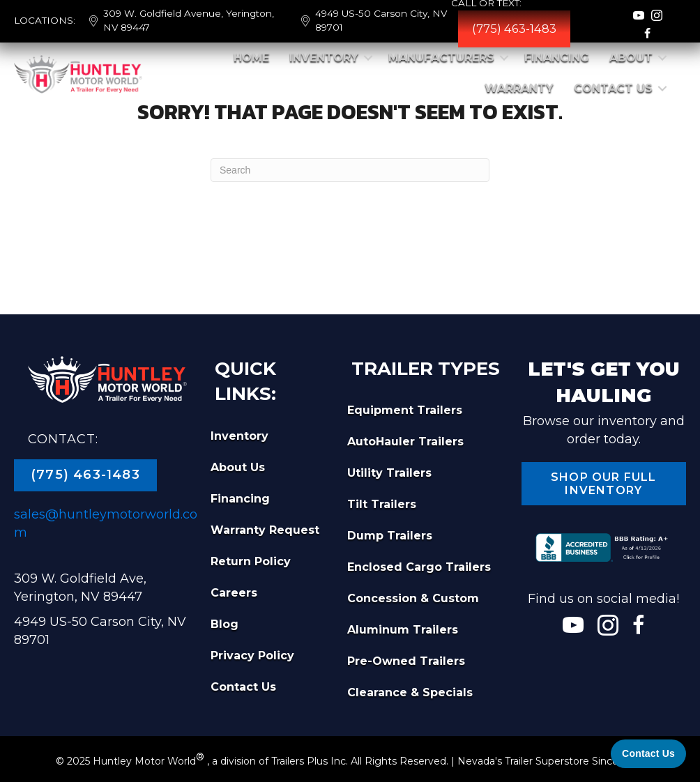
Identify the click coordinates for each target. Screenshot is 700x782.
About (631, 58)
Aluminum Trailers (403, 630)
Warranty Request (265, 530)
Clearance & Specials (410, 692)
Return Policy (251, 561)
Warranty (519, 88)
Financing (557, 58)
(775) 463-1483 (514, 29)
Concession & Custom (413, 598)
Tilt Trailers (382, 504)
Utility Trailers (389, 473)
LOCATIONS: (45, 20)
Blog (225, 624)
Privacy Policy (252, 655)
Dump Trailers (390, 536)
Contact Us (613, 88)
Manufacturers (441, 58)
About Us (238, 467)
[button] (368, 58)
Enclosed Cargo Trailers (419, 567)
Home (251, 58)
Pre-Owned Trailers (406, 661)
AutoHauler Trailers (405, 442)
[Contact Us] (648, 754)
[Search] (350, 170)
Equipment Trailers (405, 410)
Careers (234, 593)
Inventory (324, 58)
